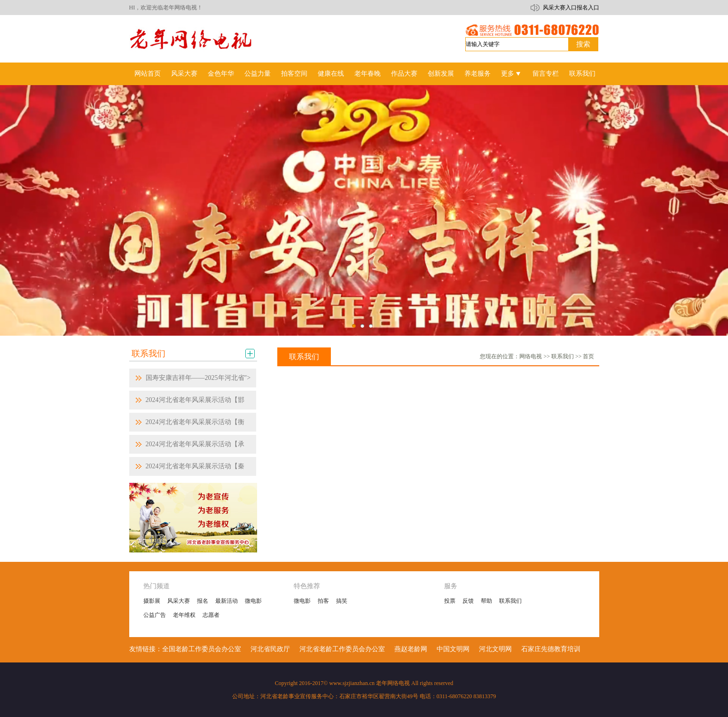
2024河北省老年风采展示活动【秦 (195, 466)
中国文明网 (453, 649)
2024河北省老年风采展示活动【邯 (195, 400)
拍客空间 (294, 74)
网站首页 (148, 74)
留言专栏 (546, 74)
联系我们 (582, 74)
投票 (450, 601)
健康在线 (331, 74)
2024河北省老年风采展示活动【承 (195, 444)
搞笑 (342, 601)
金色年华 (221, 74)
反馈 (468, 601)
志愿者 (211, 615)
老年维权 (184, 615)
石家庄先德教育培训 (551, 649)
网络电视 (531, 356)
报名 (203, 601)
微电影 (253, 601)
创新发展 (441, 74)
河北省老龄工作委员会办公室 (342, 649)
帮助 (486, 601)
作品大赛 (404, 74)
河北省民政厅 (270, 649)
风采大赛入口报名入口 (571, 8)
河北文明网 (495, 649)
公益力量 (258, 74)
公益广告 (155, 615)
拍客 (323, 601)
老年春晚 (368, 74)
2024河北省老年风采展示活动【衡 (195, 422)
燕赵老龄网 (411, 649)
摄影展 (152, 601)
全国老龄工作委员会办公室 (202, 649)
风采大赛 (184, 74)
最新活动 (227, 601)
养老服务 (478, 74)
